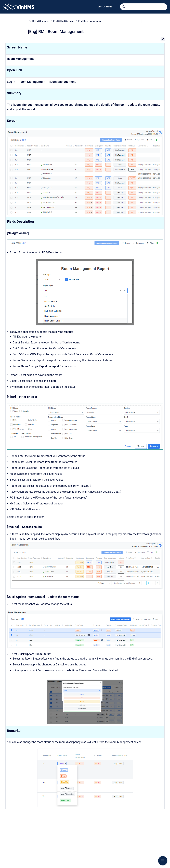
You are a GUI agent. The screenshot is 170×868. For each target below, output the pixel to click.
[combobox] (144, 7)
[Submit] (124, 7)
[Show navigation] (163, 861)
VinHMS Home (105, 7)
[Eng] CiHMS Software (38, 21)
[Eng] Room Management (90, 21)
